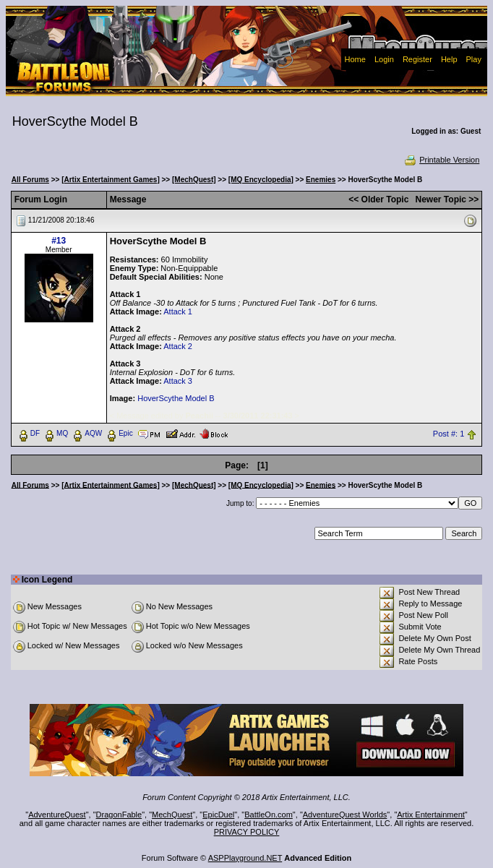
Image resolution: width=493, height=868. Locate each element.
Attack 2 (178, 346)
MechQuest (172, 815)
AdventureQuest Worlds (345, 815)
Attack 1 (178, 311)
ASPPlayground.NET (245, 858)
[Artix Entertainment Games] (111, 180)
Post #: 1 (449, 434)
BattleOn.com (269, 815)
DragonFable (119, 815)
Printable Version (441, 160)
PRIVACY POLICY (247, 832)
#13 (59, 241)
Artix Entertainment (431, 815)
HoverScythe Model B (176, 398)
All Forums (30, 180)
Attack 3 (178, 381)
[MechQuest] (194, 180)
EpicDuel (218, 815)
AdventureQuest (57, 815)
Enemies (321, 180)
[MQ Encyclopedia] (261, 180)
